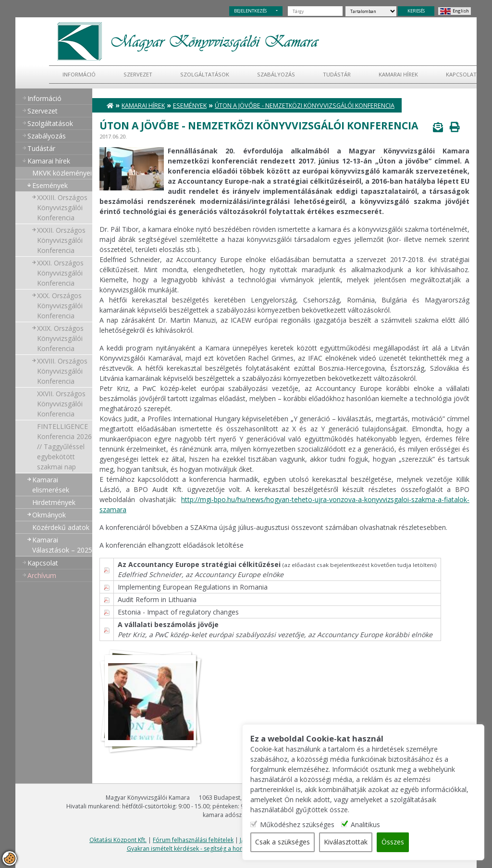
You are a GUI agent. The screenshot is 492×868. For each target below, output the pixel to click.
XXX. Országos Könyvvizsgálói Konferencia (60, 306)
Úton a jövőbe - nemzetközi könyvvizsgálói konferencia (305, 106)
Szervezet (138, 74)
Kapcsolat (461, 74)
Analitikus (367, 825)
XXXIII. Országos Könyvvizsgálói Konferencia (62, 208)
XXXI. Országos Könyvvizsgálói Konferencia (60, 273)
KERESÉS (416, 11)
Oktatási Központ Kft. (118, 840)
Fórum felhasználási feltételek (193, 840)
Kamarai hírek (398, 74)
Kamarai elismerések (51, 485)
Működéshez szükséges (299, 825)
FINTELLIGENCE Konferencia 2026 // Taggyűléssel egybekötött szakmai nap (64, 447)
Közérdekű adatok (61, 527)
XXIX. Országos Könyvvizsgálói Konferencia (60, 338)
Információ (79, 74)
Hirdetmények (54, 502)
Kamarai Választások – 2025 (62, 545)
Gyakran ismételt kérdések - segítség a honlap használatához (210, 849)
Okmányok (49, 515)
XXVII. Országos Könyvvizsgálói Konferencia (61, 404)
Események (50, 185)
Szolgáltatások (205, 74)
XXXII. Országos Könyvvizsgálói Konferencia (61, 240)
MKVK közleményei (62, 173)
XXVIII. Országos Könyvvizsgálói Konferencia (62, 371)
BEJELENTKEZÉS (250, 11)
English (461, 11)
